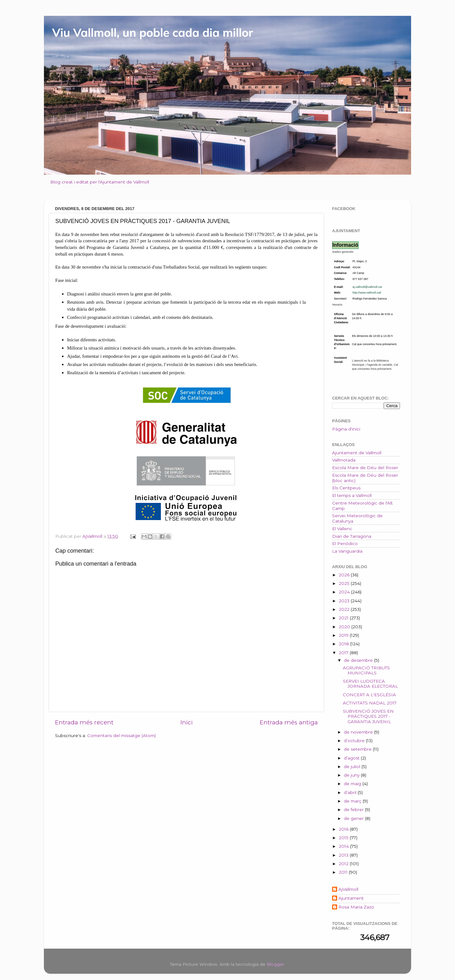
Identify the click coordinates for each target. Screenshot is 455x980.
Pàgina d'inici (346, 429)
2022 (345, 609)
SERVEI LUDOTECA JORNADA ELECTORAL (370, 684)
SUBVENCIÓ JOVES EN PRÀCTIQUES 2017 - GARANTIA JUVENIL (368, 716)
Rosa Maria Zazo (356, 907)
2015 (344, 838)
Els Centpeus (346, 488)
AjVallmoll (348, 889)
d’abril (351, 792)
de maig (353, 784)
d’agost (352, 758)
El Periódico (345, 543)
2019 (344, 635)
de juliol (353, 766)
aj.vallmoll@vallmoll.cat (367, 287)
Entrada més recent (84, 722)
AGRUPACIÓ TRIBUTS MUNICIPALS (366, 670)
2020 (345, 627)
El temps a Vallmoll (352, 495)
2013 (344, 855)
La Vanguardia (347, 551)
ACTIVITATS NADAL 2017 (370, 703)
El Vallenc (342, 529)
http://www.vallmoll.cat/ (367, 293)
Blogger (275, 964)
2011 (344, 872)
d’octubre (355, 741)
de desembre (359, 660)
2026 (345, 575)
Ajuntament (351, 898)
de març (353, 801)
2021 (344, 618)
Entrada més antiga (289, 722)
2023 (345, 601)
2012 (344, 864)
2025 (345, 583)
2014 (344, 846)
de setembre (358, 749)
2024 (345, 592)
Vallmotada (344, 460)
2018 (344, 644)
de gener (354, 818)
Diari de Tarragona (352, 536)
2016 (344, 829)
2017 (344, 653)
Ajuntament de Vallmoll (357, 453)
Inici (187, 722)
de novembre (359, 732)
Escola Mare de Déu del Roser (365, 468)
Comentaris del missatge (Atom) (121, 735)
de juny (352, 775)
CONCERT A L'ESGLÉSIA (369, 695)
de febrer (354, 809)
